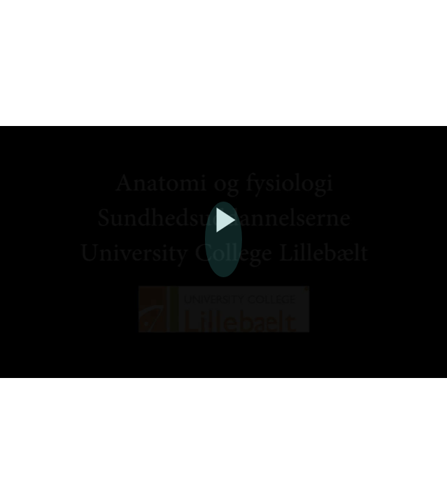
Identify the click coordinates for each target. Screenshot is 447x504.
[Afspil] (224, 236)
